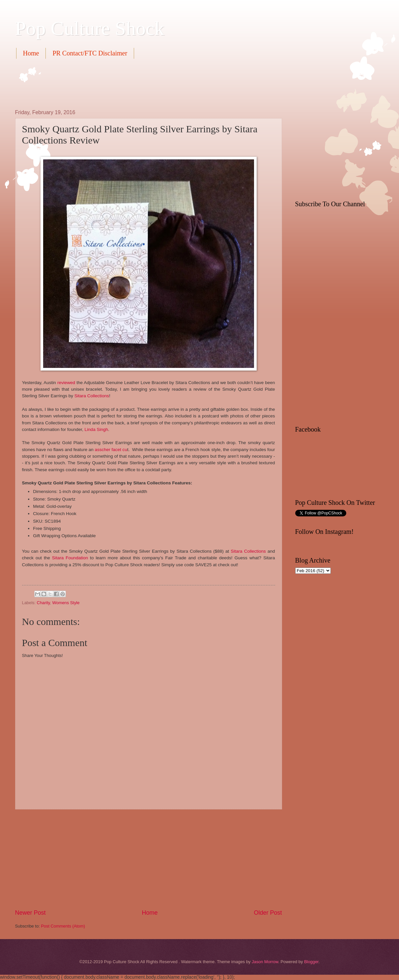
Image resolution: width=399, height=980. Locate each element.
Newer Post (30, 913)
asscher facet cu (111, 450)
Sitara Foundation (70, 558)
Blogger (311, 962)
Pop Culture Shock (90, 28)
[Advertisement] (135, 83)
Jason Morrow (265, 962)
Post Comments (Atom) (63, 926)
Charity (43, 603)
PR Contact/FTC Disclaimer (90, 53)
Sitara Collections (92, 396)
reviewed (66, 383)
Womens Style (66, 603)
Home (31, 53)
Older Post (268, 913)
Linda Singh (96, 429)
